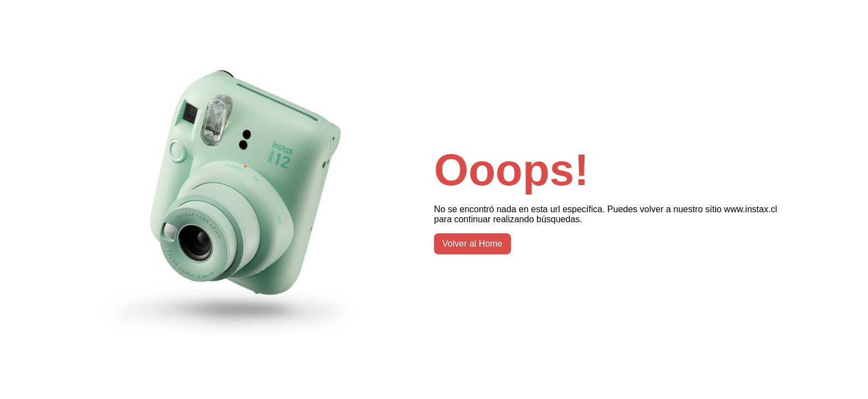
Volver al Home (472, 244)
